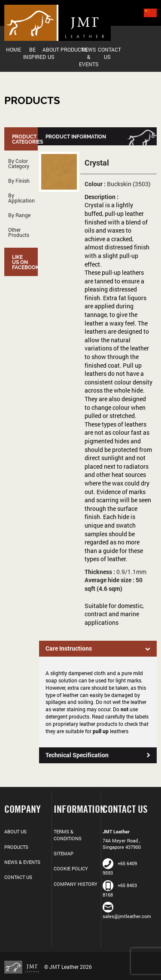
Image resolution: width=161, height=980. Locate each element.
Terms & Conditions (68, 835)
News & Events (88, 57)
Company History (76, 884)
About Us (51, 53)
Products (70, 49)
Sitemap (64, 853)
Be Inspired (33, 53)
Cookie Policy (71, 868)
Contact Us (107, 53)
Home (14, 49)
